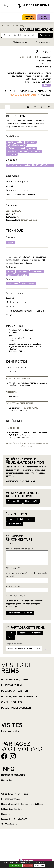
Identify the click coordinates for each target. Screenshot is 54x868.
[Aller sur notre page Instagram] (13, 756)
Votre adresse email (13, 586)
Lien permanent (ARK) (14, 644)
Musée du (19, 697)
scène (10, 142)
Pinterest (36, 633)
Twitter (11, 633)
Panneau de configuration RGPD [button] (14, 819)
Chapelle (12, 702)
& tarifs (13, 775)
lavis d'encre (37, 272)
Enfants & (10, 731)
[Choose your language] (9, 824)
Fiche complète (31, 501)
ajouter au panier (21, 42)
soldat (20, 142)
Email (11, 637)
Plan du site (6, 814)
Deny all (29, 866)
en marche (36, 151)
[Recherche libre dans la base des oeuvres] (20, 35)
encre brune (23, 272)
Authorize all (16, 866)
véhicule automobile (16, 145)
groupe (32, 148)
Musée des (29, 17)
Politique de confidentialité (12, 809)
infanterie (12, 151)
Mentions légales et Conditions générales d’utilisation (23, 804)
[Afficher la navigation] (6, 6)
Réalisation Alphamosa (10, 799)
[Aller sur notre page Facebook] (4, 756)
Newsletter (7, 781)
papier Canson (28, 284)
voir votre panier (43, 42)
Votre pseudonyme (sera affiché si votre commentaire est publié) (27, 575)
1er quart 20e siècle (29, 220)
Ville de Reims (7, 794)
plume (11, 272)
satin (10, 275)
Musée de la (14, 691)
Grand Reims (23, 794)
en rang (23, 151)
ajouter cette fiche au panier (21, 519)
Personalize (40, 866)
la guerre (12, 155)
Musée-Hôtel (16, 708)
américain (31, 142)
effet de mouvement (16, 148)
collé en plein (22, 275)
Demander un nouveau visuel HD (19, 481)
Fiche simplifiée (14, 501)
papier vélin (13, 284)
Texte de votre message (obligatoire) (20, 549)
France (19, 217)
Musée (44, 17)
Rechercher (45, 35)
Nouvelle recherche (36, 30)
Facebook (23, 633)
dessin (46, 85)
